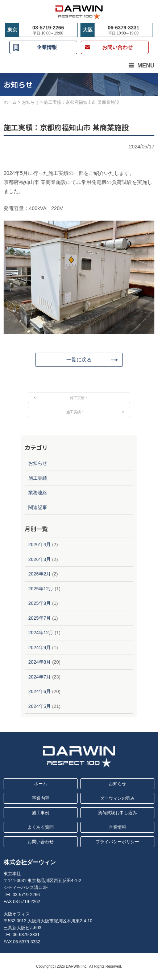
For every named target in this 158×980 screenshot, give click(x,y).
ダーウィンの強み (117, 798)
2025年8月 (39, 603)
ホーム (41, 784)
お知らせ (38, 463)
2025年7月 (39, 618)
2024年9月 (39, 647)
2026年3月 (39, 559)
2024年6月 (39, 691)
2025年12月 (41, 589)
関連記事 (38, 507)
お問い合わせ (41, 842)
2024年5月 (39, 706)
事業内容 (41, 798)
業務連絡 (38, 493)
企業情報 (47, 47)
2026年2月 (39, 574)
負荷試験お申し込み (117, 813)
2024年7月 (39, 677)
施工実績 (38, 478)
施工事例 (41, 813)
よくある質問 (41, 827)
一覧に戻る (79, 360)
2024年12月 (41, 633)
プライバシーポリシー (117, 842)
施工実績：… (81, 398)
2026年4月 (39, 544)
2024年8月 (39, 662)
